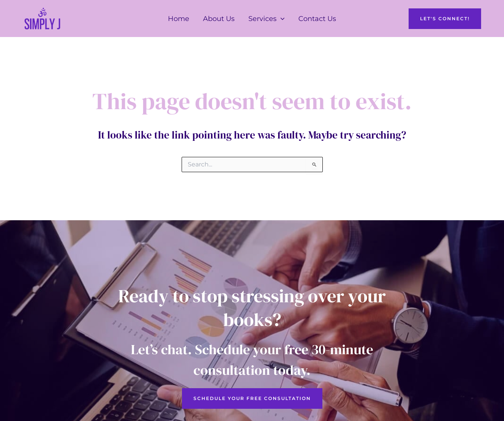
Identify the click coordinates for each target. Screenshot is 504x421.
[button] (281, 19)
